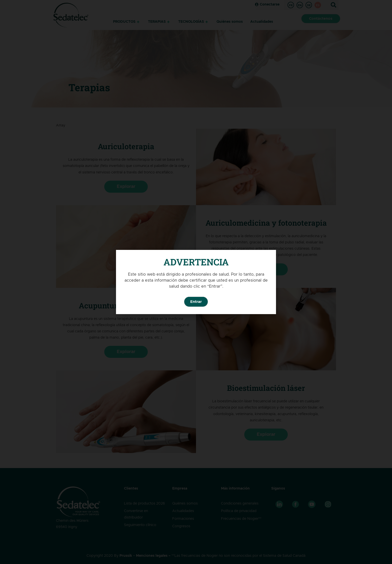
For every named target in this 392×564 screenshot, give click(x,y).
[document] (196, 282)
